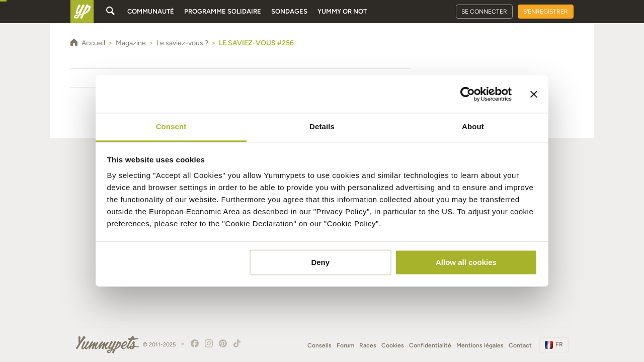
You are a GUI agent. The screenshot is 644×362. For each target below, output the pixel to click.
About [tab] (473, 126)
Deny (320, 262)
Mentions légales (480, 345)
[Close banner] (534, 94)
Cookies (393, 345)
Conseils (319, 345)
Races (368, 345)
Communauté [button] (151, 11)
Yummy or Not (342, 11)
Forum (345, 345)
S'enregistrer (546, 12)
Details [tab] (322, 126)
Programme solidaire (223, 11)
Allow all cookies (466, 262)
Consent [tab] (171, 126)
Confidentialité (430, 345)
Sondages (289, 11)
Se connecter (484, 12)
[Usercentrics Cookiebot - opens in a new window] (468, 94)
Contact (520, 345)
